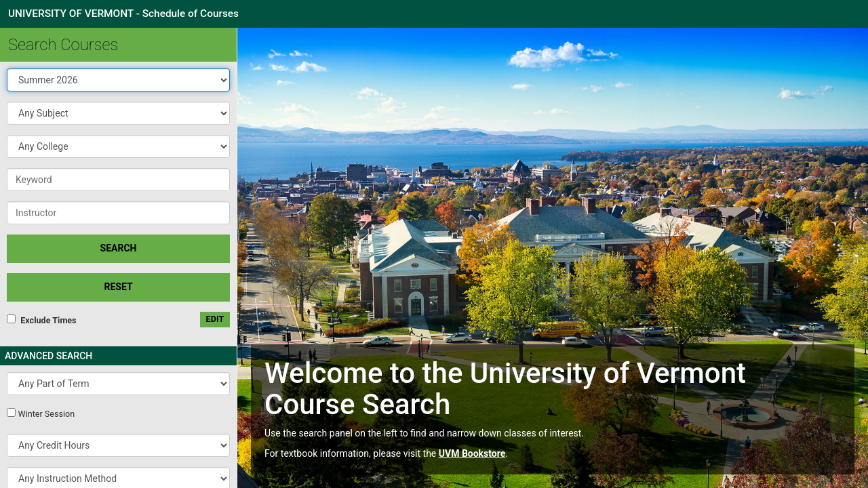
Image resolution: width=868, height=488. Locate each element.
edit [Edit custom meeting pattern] (215, 319)
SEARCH (119, 248)
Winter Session (46, 414)
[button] (118, 113)
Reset (118, 287)
